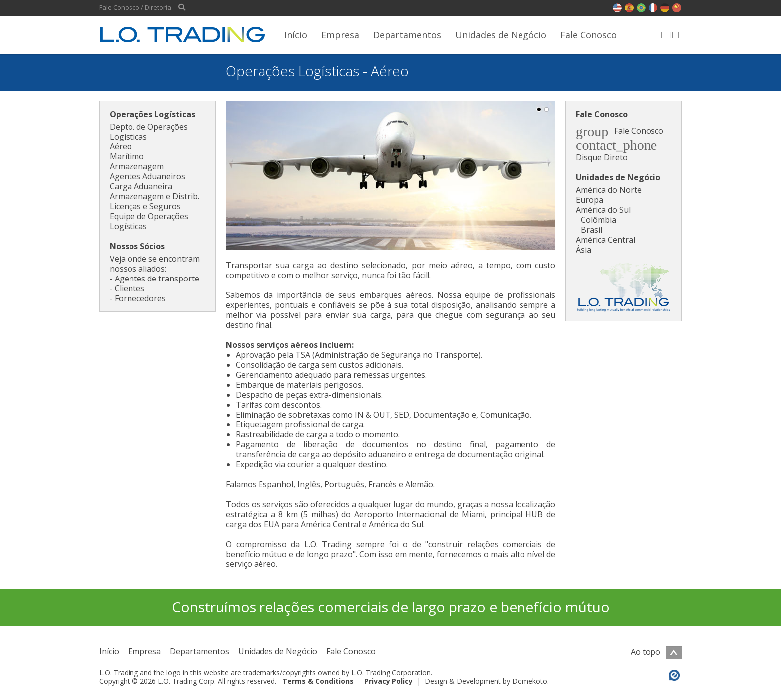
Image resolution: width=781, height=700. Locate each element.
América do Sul (603, 210)
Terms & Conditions (318, 681)
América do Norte (609, 190)
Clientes (130, 288)
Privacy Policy (389, 681)
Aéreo (121, 146)
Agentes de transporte (157, 279)
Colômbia (598, 220)
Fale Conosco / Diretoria (135, 8)
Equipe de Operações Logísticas (149, 221)
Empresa (340, 35)
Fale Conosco (588, 35)
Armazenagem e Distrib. (154, 196)
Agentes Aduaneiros (147, 176)
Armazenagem (137, 166)
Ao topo (656, 652)
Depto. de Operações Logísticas (149, 132)
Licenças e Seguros (145, 206)
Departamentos (407, 35)
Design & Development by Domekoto (486, 681)
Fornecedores (140, 298)
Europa (589, 200)
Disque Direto (602, 157)
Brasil (591, 230)
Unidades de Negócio (501, 35)
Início (296, 35)
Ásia (584, 250)
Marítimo (127, 156)
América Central (605, 240)
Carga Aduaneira (141, 186)
